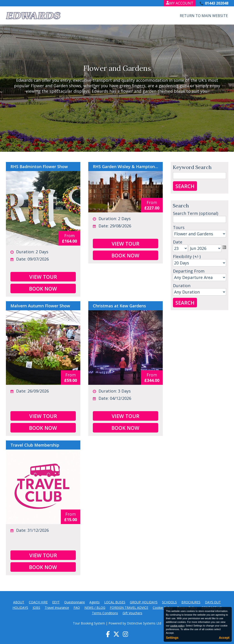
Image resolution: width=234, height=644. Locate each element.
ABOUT (19, 602)
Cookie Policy (163, 608)
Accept (224, 638)
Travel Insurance (57, 608)
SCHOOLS (169, 602)
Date (178, 242)
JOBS (36, 608)
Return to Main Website (204, 16)
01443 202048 (217, 3)
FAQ (77, 608)
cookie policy (177, 626)
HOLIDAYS (20, 608)
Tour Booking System (89, 623)
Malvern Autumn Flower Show (40, 306)
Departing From (189, 271)
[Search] (200, 219)
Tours (179, 227)
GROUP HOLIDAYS (144, 602)
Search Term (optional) (196, 213)
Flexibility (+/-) (187, 256)
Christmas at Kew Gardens (119, 306)
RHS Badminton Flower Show (39, 167)
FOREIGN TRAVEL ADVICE (129, 608)
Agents (95, 602)
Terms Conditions (105, 613)
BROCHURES (191, 602)
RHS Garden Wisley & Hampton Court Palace (126, 167)
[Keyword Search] (200, 176)
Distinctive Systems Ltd (144, 623)
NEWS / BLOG (95, 608)
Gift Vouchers (132, 613)
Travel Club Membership (35, 445)
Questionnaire (75, 602)
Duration (182, 286)
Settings (172, 638)
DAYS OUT (213, 602)
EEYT (56, 602)
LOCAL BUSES (115, 602)
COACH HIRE (38, 602)
